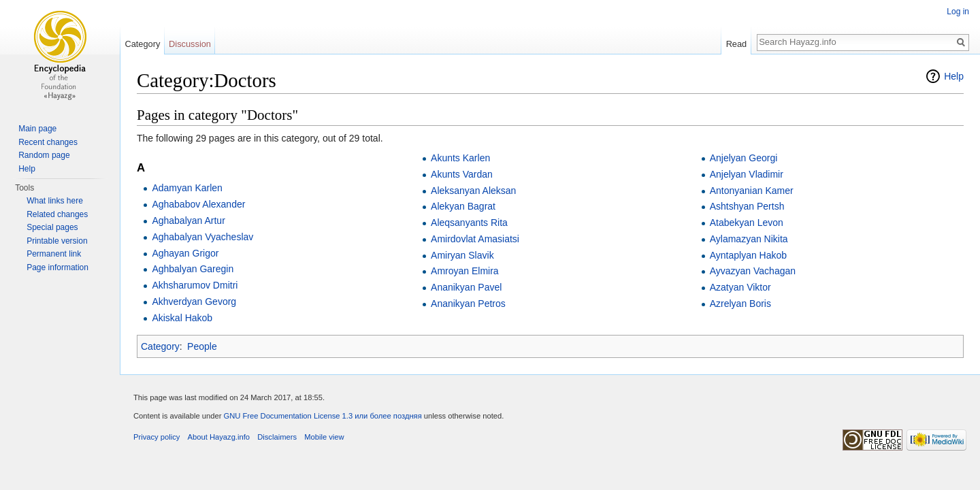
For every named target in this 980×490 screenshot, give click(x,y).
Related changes (57, 214)
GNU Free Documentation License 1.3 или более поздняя (322, 416)
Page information (58, 267)
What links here (55, 201)
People (202, 346)
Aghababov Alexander (198, 204)
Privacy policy (157, 437)
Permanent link (54, 254)
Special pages (52, 227)
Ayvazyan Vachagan (753, 271)
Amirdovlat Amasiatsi (475, 239)
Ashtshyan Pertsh (747, 206)
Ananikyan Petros (468, 304)
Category (160, 346)
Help (954, 76)
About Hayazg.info (219, 437)
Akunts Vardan (462, 174)
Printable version (57, 241)
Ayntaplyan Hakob (748, 255)
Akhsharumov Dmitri (195, 285)
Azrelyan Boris (740, 304)
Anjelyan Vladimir (747, 174)
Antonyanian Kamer (752, 191)
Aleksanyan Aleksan (473, 191)
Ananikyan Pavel (466, 287)
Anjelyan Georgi (744, 158)
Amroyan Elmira (465, 271)
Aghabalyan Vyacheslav (202, 237)
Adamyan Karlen (187, 188)
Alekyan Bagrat (463, 206)
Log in (958, 12)
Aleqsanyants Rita (469, 223)
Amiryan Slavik (462, 255)
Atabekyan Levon (747, 223)
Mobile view (324, 437)
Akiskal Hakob (182, 318)
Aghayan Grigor (185, 253)
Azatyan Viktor (740, 287)
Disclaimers (277, 437)
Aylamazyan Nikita (749, 239)
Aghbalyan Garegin (193, 269)
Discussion (190, 44)
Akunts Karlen (460, 158)
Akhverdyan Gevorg (194, 301)
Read (737, 44)
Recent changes (48, 142)
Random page (44, 155)
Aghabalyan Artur (188, 220)
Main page (37, 129)
